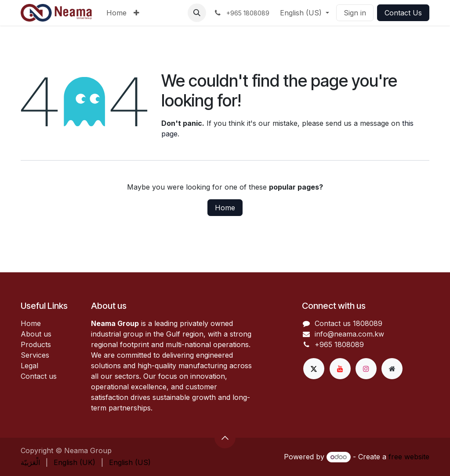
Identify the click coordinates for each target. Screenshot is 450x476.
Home (225, 208)
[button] (197, 13)
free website (409, 457)
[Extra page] (392, 369)
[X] (314, 369)
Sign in (355, 13)
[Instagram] (366, 369)
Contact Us (403, 13)
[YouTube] (340, 369)
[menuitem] (116, 13)
